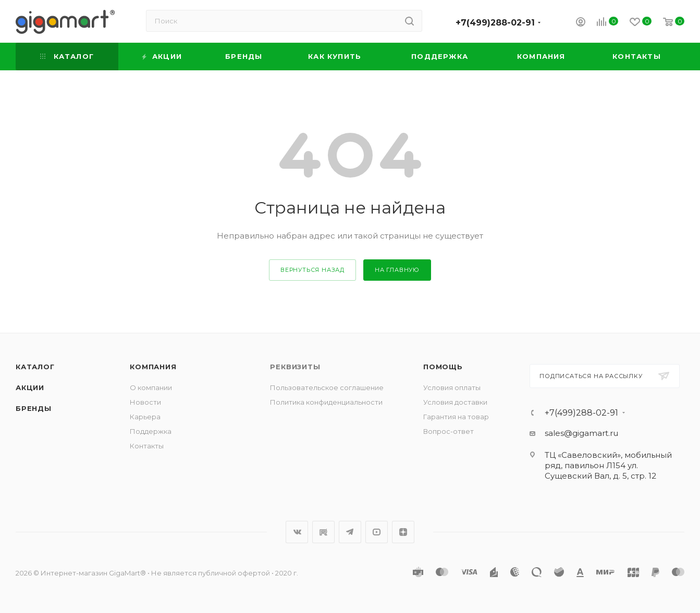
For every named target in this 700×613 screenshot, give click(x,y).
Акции (30, 387)
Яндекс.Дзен (403, 532)
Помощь (443, 367)
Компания (153, 367)
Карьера (145, 417)
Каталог (35, 367)
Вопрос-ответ (449, 431)
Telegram (350, 532)
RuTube (323, 532)
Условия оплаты (452, 387)
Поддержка (151, 431)
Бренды (34, 408)
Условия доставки (455, 402)
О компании (151, 387)
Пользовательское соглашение (327, 387)
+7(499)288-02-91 (495, 23)
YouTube (377, 532)
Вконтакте (297, 532)
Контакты (147, 446)
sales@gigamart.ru (581, 433)
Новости (145, 402)
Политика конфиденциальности (326, 402)
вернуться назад (312, 270)
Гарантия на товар (456, 417)
